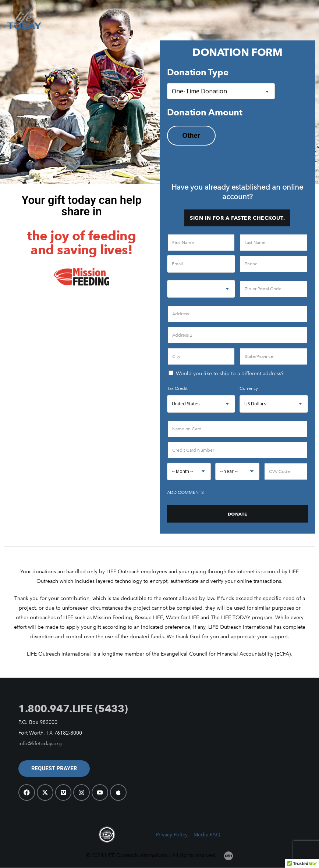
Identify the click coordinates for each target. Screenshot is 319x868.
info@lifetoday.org (40, 744)
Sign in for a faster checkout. (237, 218)
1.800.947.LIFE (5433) (73, 709)
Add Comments (185, 492)
